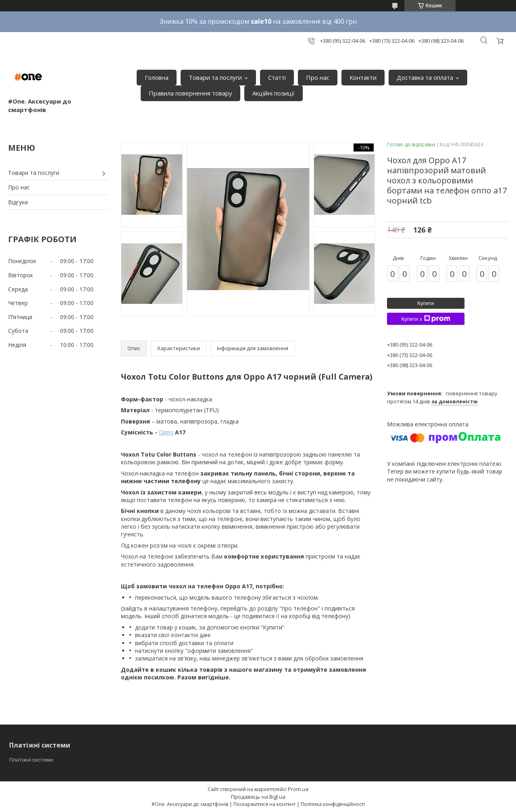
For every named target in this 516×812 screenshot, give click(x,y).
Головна (157, 77)
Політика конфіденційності (333, 804)
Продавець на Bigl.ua (258, 797)
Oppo (166, 432)
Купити (426, 303)
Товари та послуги (215, 77)
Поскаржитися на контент (264, 804)
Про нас (318, 77)
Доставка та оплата (425, 77)
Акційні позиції (274, 93)
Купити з (425, 319)
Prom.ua (298, 789)
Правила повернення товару (190, 93)
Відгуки (18, 202)
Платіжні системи (31, 760)
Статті (277, 77)
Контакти (363, 77)
